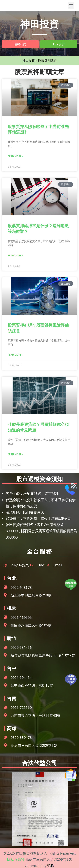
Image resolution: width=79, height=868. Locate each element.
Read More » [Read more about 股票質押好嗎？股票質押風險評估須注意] (16, 355)
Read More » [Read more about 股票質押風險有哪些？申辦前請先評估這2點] (16, 156)
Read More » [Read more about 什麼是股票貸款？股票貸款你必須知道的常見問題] (16, 454)
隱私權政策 (16, 859)
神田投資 (29, 60)
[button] (71, 5)
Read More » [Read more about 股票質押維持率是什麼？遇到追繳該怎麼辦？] (16, 255)
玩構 (51, 866)
